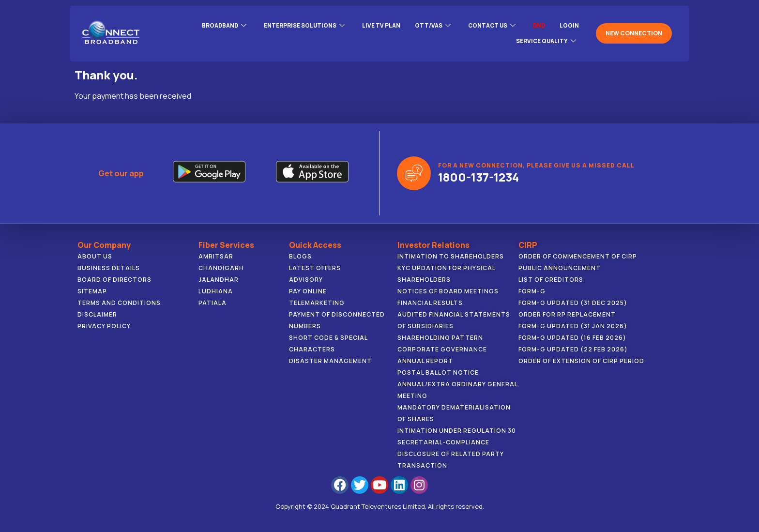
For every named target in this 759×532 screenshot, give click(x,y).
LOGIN (569, 26)
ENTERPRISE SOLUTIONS (298, 26)
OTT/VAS (429, 26)
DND (539, 26)
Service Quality (545, 38)
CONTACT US (490, 26)
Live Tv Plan (377, 26)
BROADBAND (216, 26)
